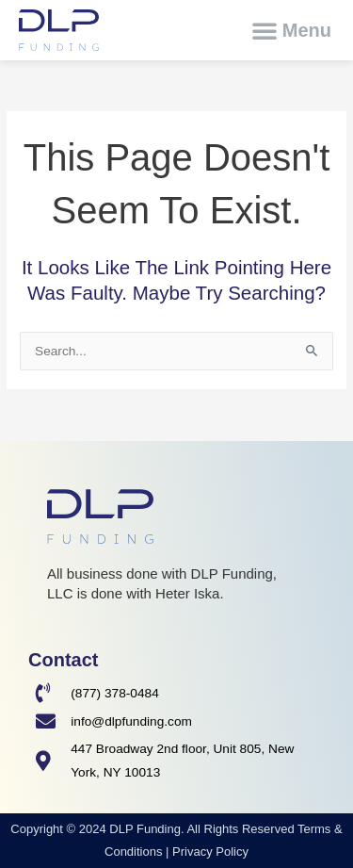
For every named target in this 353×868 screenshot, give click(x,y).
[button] (291, 30)
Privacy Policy (210, 852)
